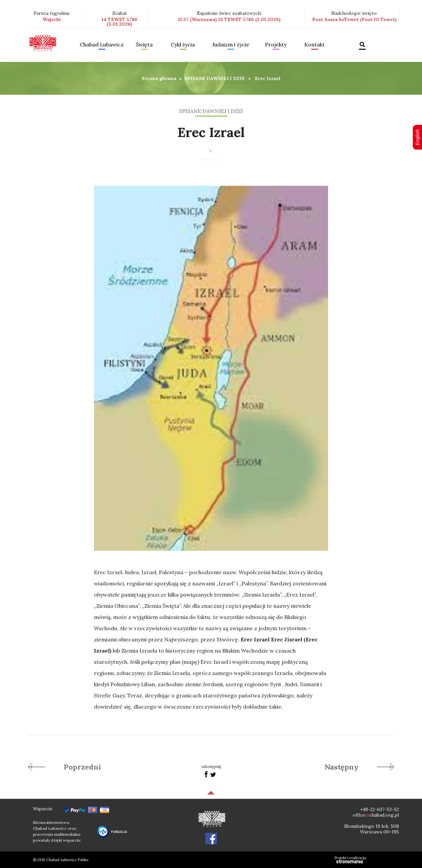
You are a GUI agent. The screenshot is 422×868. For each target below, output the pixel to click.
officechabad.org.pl (376, 815)
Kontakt (315, 45)
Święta (144, 45)
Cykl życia (183, 45)
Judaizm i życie (231, 45)
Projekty (276, 45)
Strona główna (159, 78)
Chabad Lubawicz (102, 45)
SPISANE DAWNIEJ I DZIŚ (214, 78)
